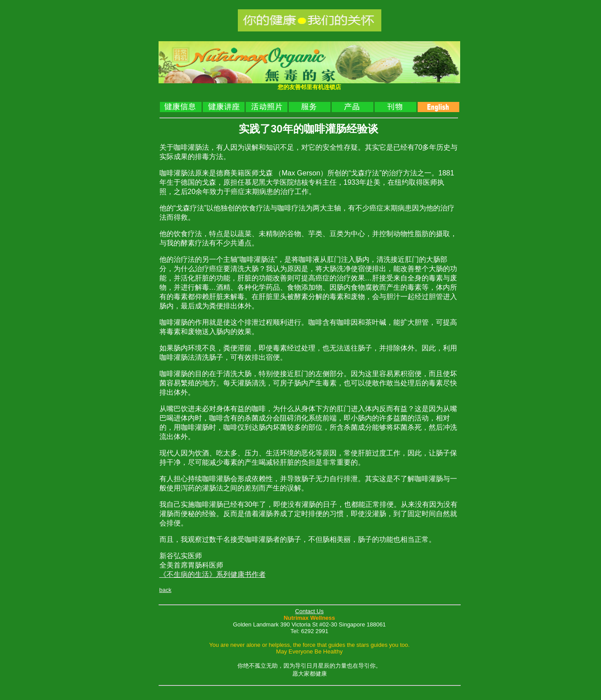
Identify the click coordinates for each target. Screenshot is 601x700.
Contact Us (309, 611)
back (165, 590)
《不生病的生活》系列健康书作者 (213, 574)
